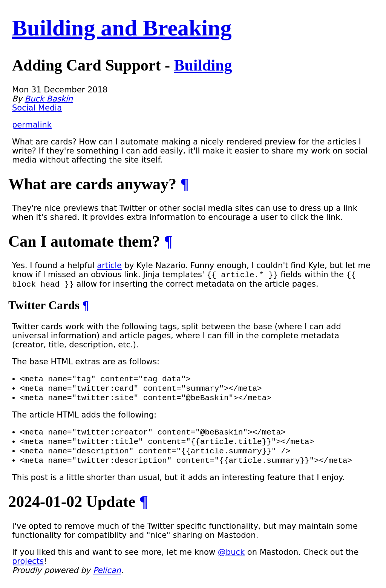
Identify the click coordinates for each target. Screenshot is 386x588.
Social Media (37, 108)
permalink (32, 125)
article (109, 266)
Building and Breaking (122, 28)
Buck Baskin (49, 99)
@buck (231, 562)
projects (28, 571)
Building (203, 65)
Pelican (107, 580)
